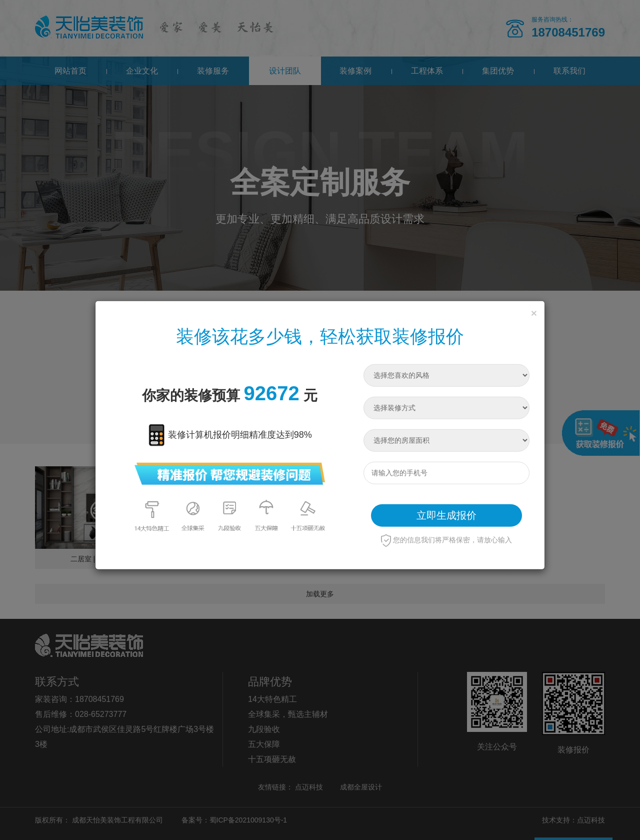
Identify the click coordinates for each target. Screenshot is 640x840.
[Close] (534, 312)
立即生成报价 (446, 515)
